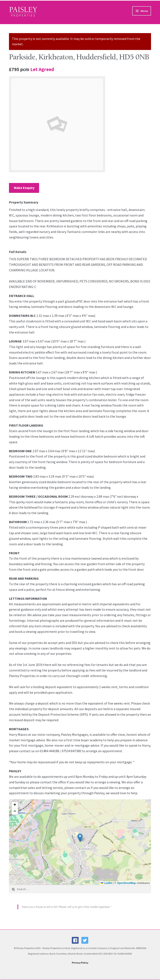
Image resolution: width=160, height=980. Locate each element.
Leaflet (106, 883)
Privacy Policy (80, 963)
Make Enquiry (24, 188)
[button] (80, 838)
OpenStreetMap (126, 883)
